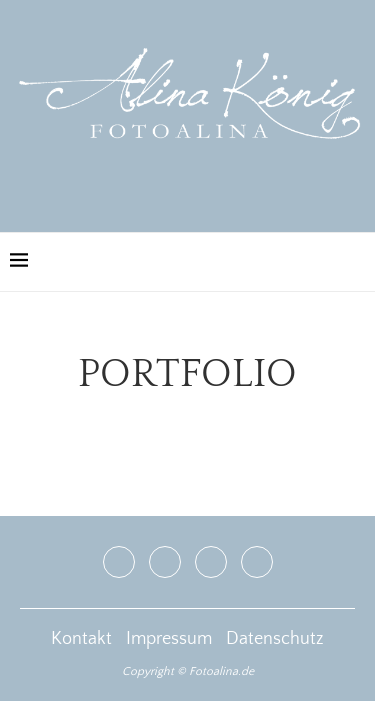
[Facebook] (119, 562)
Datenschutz (275, 639)
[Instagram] (165, 562)
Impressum (169, 639)
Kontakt (81, 639)
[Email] (257, 562)
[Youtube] (211, 562)
